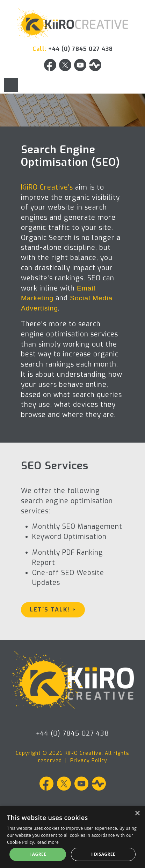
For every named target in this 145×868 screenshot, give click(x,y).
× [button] (137, 814)
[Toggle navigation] (11, 85)
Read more (48, 842)
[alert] (72, 837)
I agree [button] (38, 854)
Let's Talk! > (53, 610)
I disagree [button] (103, 854)
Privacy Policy (89, 761)
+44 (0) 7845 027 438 (81, 49)
